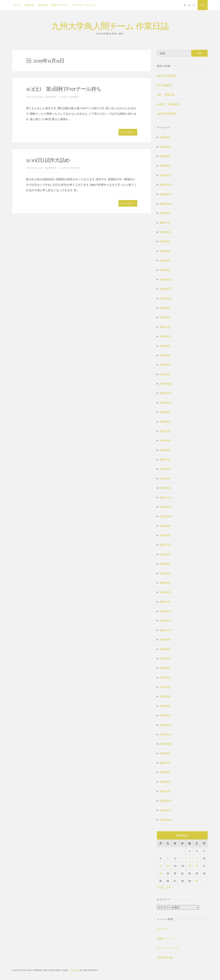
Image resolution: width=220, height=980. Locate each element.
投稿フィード (165, 938)
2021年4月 (165, 687)
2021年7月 (165, 659)
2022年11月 (166, 507)
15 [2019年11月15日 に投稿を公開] (190, 866)
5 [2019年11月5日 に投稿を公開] (168, 858)
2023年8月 (165, 422)
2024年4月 (165, 355)
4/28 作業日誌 (166, 95)
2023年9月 (165, 412)
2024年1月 (165, 374)
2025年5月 (165, 241)
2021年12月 (166, 611)
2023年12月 (166, 384)
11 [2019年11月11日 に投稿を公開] (160, 866)
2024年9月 (165, 308)
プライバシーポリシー (84, 5)
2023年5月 (165, 450)
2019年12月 (166, 801)
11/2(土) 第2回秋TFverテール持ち (64, 89)
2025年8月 (165, 213)
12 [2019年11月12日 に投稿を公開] (168, 866)
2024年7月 (165, 327)
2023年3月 (165, 469)
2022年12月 (166, 498)
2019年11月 (166, 810)
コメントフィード (168, 948)
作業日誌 (43, 5)
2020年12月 (166, 725)
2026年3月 (165, 156)
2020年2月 (165, 782)
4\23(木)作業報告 (167, 114)
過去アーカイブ (60, 5)
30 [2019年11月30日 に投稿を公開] (197, 881)
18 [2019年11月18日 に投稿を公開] (161, 873)
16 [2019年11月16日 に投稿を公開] (197, 866)
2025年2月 (165, 270)
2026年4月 (165, 147)
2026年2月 (165, 166)
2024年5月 (165, 346)
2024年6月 (165, 336)
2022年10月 (166, 516)
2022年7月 (165, 545)
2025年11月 (166, 194)
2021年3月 (165, 696)
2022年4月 (165, 573)
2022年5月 (165, 564)
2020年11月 (166, 734)
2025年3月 (165, 260)
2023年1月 (165, 488)
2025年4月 (165, 251)
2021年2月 (165, 706)
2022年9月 (165, 526)
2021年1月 (165, 715)
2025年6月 (165, 232)
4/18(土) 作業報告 (168, 104)
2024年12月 (166, 279)
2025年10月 (166, 204)
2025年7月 (165, 223)
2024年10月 (166, 298)
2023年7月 (165, 431)
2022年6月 (165, 554)
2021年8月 (165, 649)
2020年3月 (165, 772)
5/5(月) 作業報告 (166, 76)
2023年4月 (165, 460)
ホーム (18, 5)
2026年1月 (165, 175)
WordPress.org (165, 957)
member (52, 97)
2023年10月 (166, 403)
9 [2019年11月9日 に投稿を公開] (197, 858)
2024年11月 (166, 289)
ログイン (162, 929)
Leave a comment (71, 97)
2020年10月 (166, 744)
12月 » (170, 887)
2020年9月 (165, 753)
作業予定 (30, 5)
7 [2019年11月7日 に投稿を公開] (182, 858)
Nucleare (74, 970)
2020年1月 (165, 791)
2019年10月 (166, 820)
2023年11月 (166, 393)
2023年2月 (165, 479)
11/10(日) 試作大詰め (48, 160)
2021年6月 (165, 668)
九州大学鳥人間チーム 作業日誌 (110, 26)
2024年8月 (165, 317)
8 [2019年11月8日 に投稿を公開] (190, 858)
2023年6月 (165, 441)
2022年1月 (165, 602)
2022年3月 (165, 583)
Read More (128, 132)
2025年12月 (166, 185)
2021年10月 (166, 630)
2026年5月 (165, 137)
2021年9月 (165, 640)
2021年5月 (165, 678)
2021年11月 (166, 621)
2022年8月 (165, 535)
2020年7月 (165, 763)
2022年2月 (165, 592)
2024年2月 (165, 365)
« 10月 (160, 887)
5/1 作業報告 (164, 85)
